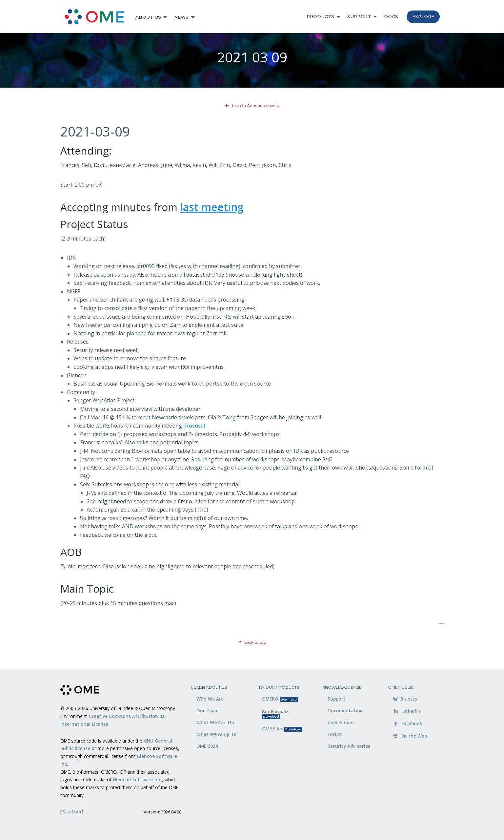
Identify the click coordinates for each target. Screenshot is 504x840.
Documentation (345, 711)
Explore (423, 16)
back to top (252, 642)
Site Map (72, 812)
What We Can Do (215, 722)
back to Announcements (252, 105)
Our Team (207, 711)
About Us (148, 17)
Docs (391, 16)
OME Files (282, 729)
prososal (194, 426)
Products (320, 16)
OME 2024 (207, 746)
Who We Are (210, 699)
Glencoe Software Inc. (137, 779)
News (181, 17)
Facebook (408, 723)
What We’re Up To (217, 734)
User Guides (341, 722)
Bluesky (405, 699)
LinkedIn (407, 711)
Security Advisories (349, 746)
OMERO (280, 699)
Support (359, 16)
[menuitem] (97, 17)
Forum (335, 734)
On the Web (410, 736)
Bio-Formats (276, 714)
